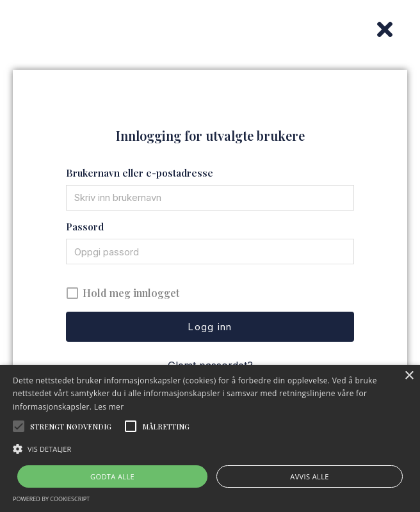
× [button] (409, 376)
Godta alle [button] (112, 476)
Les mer (109, 407)
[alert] (210, 438)
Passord (85, 227)
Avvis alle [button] (310, 476)
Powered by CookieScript (51, 499)
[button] (210, 449)
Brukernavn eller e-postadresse (140, 173)
